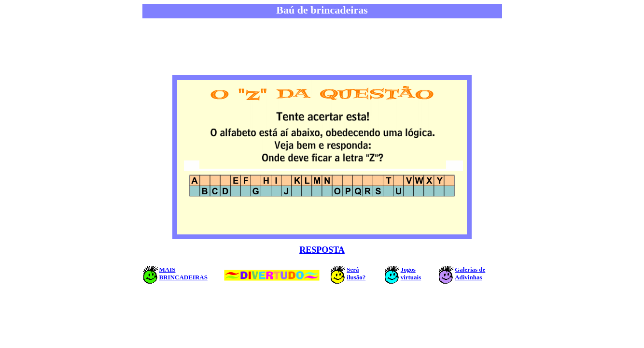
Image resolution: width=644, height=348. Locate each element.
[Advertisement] (322, 47)
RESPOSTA (322, 250)
